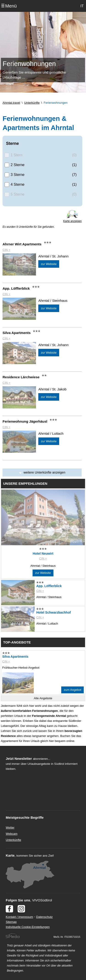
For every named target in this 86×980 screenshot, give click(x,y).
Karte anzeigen (73, 221)
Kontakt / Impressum (19, 917)
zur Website (49, 264)
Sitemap (11, 922)
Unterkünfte (13, 840)
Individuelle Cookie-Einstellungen (28, 927)
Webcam (12, 834)
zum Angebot (72, 690)
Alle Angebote (43, 698)
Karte (10, 855)
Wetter (10, 828)
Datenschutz (44, 917)
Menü (11, 6)
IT (82, 6)
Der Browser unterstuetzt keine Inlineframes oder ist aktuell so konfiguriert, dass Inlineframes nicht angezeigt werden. (39, 801)
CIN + (6, 250)
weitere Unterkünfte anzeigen (44, 472)
